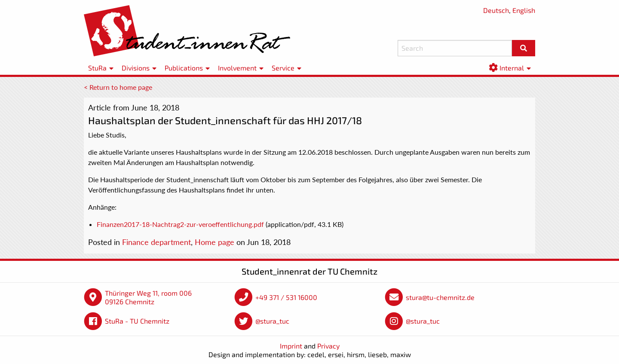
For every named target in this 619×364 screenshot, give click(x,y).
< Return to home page (118, 87)
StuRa (97, 68)
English (524, 10)
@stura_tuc (272, 321)
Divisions (136, 68)
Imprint (291, 346)
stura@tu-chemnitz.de (440, 297)
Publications (184, 68)
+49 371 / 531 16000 (286, 297)
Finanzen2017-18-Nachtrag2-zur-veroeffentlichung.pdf (180, 224)
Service (283, 68)
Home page (215, 242)
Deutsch (496, 10)
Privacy (328, 346)
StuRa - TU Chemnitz (137, 321)
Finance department (156, 242)
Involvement (237, 68)
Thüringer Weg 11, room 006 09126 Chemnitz (148, 297)
